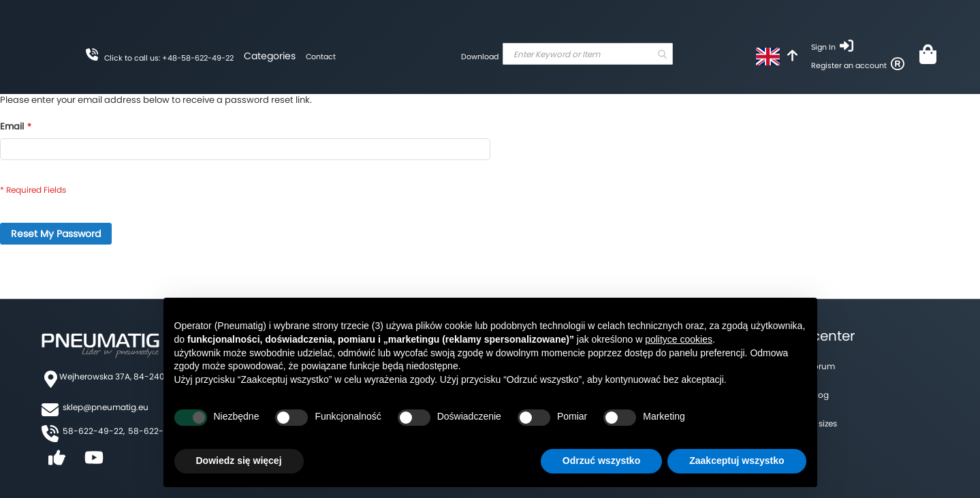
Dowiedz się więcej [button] (239, 461)
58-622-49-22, (94, 431)
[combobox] (588, 54)
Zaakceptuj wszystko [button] (737, 461)
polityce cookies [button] (679, 339)
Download (480, 57)
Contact (321, 57)
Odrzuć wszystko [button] (601, 461)
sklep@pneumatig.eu (106, 407)
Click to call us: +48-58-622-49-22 (169, 58)
